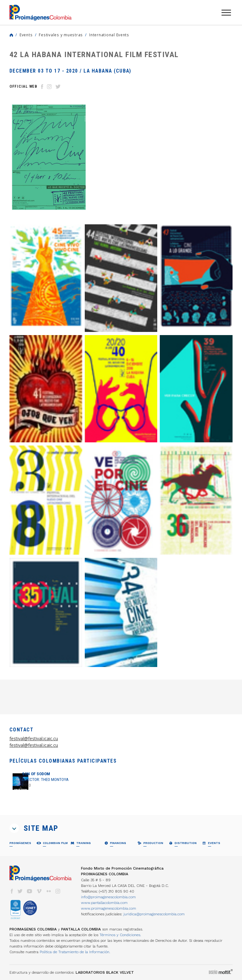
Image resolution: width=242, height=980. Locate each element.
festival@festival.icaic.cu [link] (34, 738)
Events (26, 35)
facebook (12, 891)
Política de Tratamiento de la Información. (75, 952)
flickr (49, 891)
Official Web (23, 86)
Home (11, 35)
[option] (49, 157)
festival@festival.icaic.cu (34, 745)
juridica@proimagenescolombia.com (154, 914)
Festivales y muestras (61, 35)
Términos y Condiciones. (120, 935)
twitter (20, 891)
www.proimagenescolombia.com (109, 908)
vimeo (39, 891)
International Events (109, 35)
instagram (58, 891)
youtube (30, 891)
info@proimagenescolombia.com (108, 897)
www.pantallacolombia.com (104, 903)
